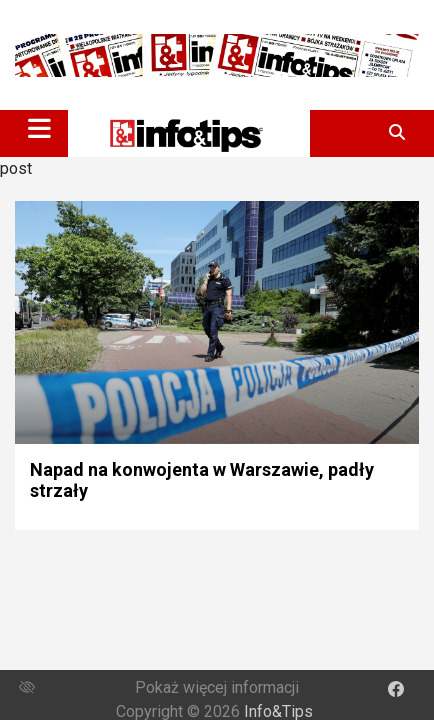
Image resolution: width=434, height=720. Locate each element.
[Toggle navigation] (39, 128)
